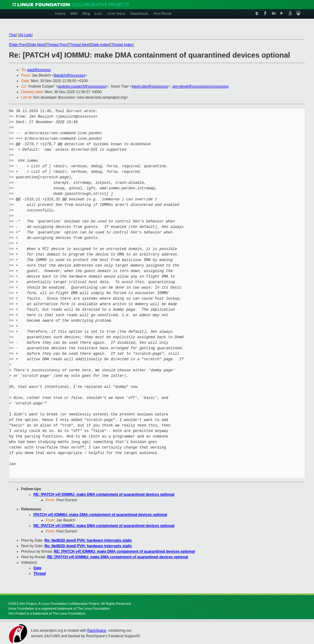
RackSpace (96, 631)
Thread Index (122, 45)
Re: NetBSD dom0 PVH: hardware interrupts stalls (88, 540)
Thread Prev (57, 45)
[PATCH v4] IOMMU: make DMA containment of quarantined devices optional (100, 515)
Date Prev (18, 45)
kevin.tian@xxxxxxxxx (150, 86)
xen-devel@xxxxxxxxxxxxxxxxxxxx (200, 86)
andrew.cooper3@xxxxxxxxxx (82, 86)
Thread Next (79, 45)
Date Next (36, 45)
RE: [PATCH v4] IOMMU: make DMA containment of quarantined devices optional (104, 494)
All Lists (25, 35)
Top (13, 35)
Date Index (100, 45)
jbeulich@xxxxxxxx (69, 75)
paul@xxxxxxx (39, 70)
